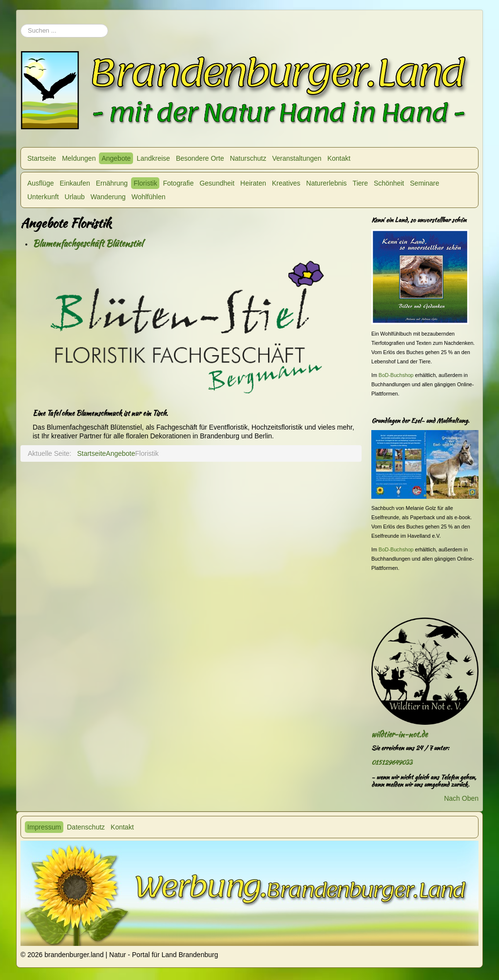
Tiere (360, 183)
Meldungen (79, 158)
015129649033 (392, 763)
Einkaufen (75, 183)
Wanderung (108, 197)
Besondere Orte (200, 158)
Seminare (424, 183)
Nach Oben (461, 798)
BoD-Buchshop (396, 375)
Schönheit (389, 183)
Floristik (145, 183)
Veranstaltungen (297, 158)
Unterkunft (43, 197)
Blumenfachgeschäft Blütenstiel (88, 243)
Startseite (42, 158)
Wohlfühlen (149, 197)
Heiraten (253, 183)
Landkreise (153, 158)
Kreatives (286, 183)
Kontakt (339, 158)
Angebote (116, 158)
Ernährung (112, 183)
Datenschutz (86, 827)
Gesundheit (217, 183)
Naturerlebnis (326, 183)
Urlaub (75, 197)
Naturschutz (248, 158)
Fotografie (178, 183)
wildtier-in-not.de (399, 734)
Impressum (44, 827)
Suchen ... (21, 19)
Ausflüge (40, 183)
